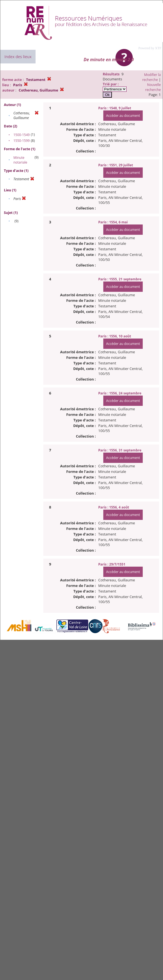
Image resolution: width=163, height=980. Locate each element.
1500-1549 (22, 135)
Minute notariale (20, 160)
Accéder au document (123, 116)
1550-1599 (22, 141)
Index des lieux (18, 57)
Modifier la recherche (151, 77)
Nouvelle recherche (153, 87)
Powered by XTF (150, 48)
